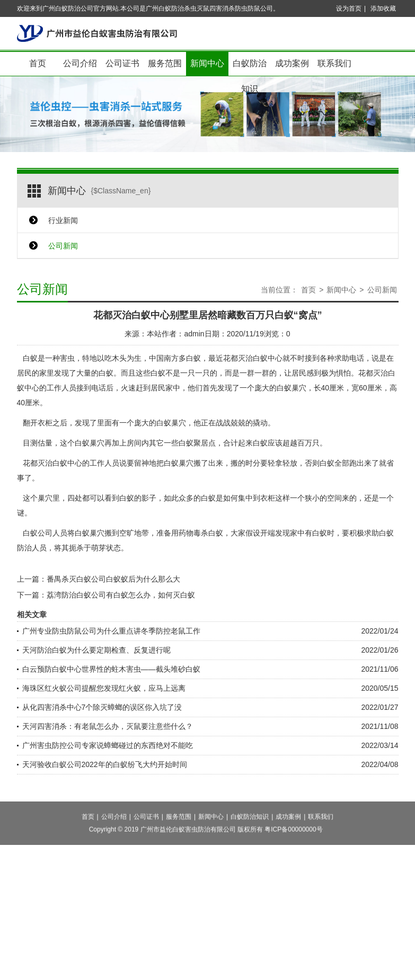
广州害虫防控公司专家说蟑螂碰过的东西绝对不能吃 (108, 745)
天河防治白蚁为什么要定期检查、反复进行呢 (96, 650)
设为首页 (349, 8)
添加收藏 (383, 8)
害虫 (67, 358)
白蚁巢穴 (179, 463)
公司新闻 (63, 246)
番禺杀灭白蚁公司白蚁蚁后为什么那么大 (113, 579)
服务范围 (165, 63)
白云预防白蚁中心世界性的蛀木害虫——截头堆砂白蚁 (111, 669)
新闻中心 (207, 63)
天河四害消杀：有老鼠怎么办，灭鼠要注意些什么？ (108, 726)
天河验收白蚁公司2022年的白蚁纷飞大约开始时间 (105, 764)
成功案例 (292, 63)
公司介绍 (80, 63)
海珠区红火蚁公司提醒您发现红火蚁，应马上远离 (104, 688)
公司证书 (122, 63)
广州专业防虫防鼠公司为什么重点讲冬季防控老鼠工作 (111, 631)
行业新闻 (63, 220)
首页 (38, 63)
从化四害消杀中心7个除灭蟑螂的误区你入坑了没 (102, 707)
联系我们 (334, 63)
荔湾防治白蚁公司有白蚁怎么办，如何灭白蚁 (121, 595)
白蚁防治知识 (250, 68)
